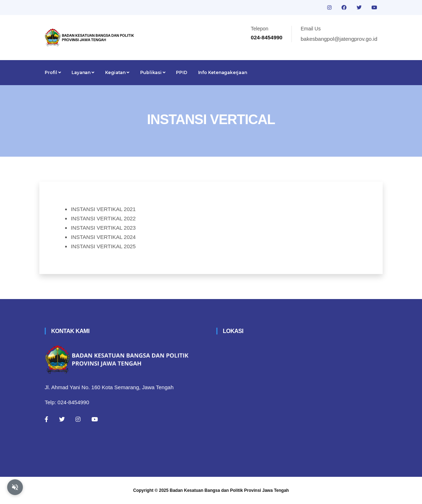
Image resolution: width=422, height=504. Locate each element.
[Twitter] (62, 419)
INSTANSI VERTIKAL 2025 (103, 246)
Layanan (83, 72)
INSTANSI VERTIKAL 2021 (103, 209)
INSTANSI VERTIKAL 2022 (103, 218)
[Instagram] (78, 419)
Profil (53, 72)
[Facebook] (46, 419)
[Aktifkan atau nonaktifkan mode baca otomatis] (15, 487)
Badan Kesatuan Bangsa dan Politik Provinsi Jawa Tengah (229, 490)
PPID (181, 72)
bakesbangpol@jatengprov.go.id (339, 39)
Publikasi (153, 72)
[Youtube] (95, 419)
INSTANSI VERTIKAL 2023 (103, 228)
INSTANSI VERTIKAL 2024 (103, 237)
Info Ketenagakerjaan (223, 72)
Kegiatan (117, 72)
